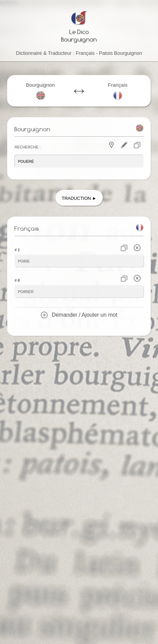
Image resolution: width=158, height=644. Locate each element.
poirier (26, 291)
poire (24, 261)
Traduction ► (79, 198)
